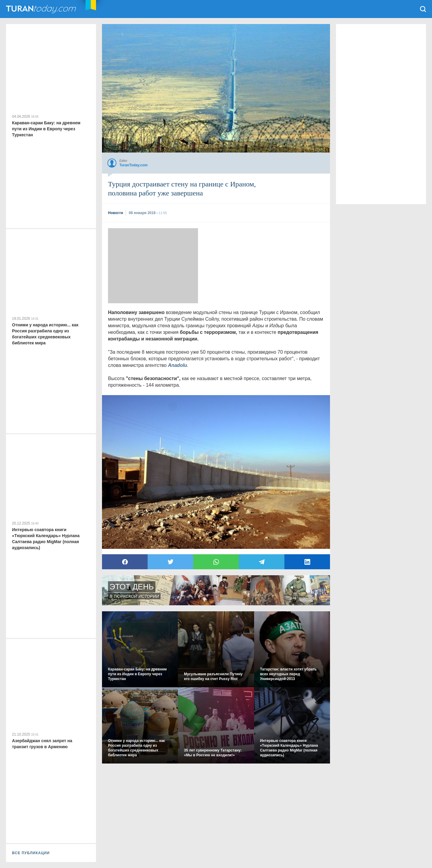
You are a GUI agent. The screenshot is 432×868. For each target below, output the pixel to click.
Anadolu (178, 365)
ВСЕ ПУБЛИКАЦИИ (31, 853)
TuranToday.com (42, 9)
